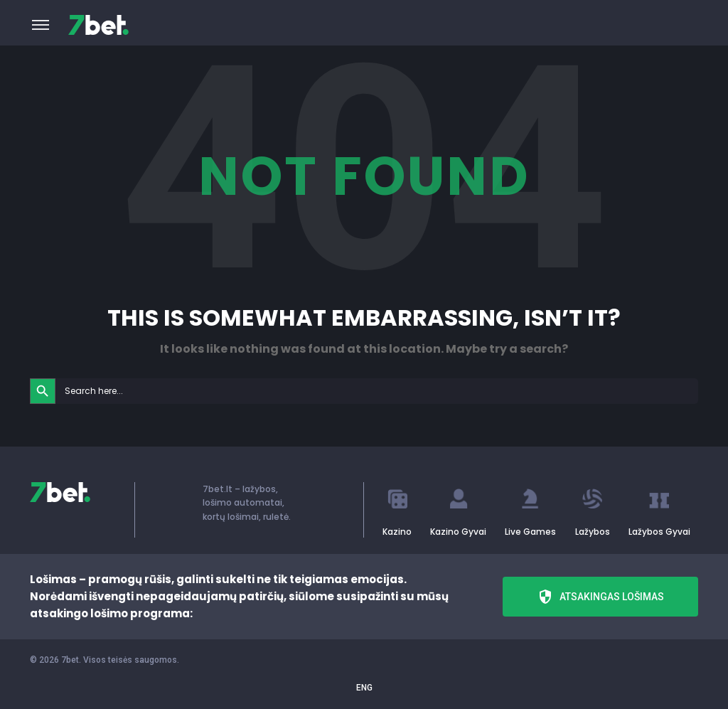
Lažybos (593, 532)
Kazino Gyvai (458, 532)
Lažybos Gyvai (659, 532)
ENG (364, 688)
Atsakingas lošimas (600, 597)
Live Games (530, 532)
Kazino (397, 532)
